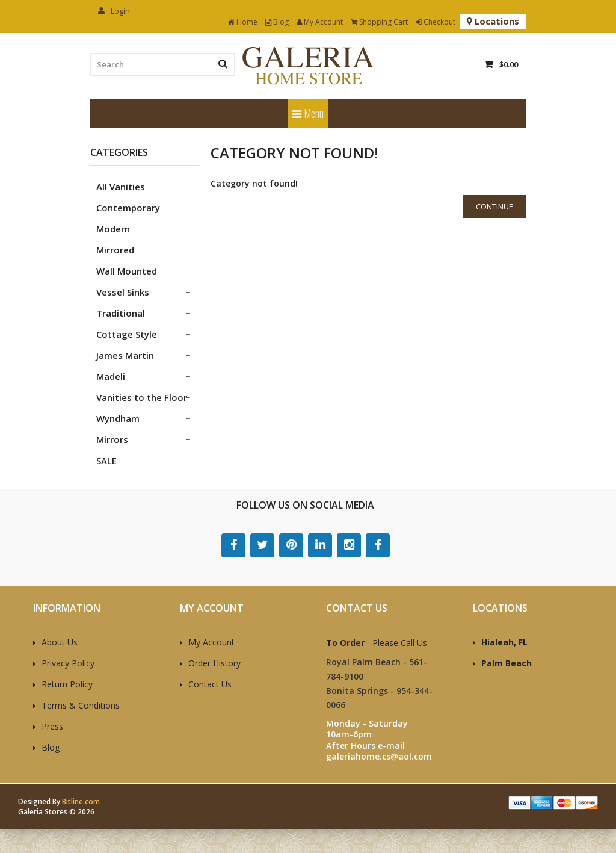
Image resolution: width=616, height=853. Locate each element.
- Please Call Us (377, 643)
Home (243, 22)
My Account (320, 22)
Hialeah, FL (504, 642)
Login (114, 11)
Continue (494, 206)
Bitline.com (81, 802)
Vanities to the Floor (142, 397)
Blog (277, 22)
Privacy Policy (68, 663)
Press (52, 726)
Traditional (121, 313)
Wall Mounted (127, 271)
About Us (60, 642)
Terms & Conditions (81, 705)
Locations (493, 21)
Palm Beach (507, 663)
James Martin (125, 355)
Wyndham (118, 418)
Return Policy (67, 684)
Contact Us (210, 684)
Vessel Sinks (123, 292)
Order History (214, 663)
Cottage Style (127, 334)
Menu (308, 113)
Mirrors (112, 439)
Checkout (436, 22)
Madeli (111, 376)
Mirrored (115, 250)
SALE (106, 461)
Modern (113, 229)
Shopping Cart (379, 22)
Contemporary (128, 208)
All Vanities (121, 187)
